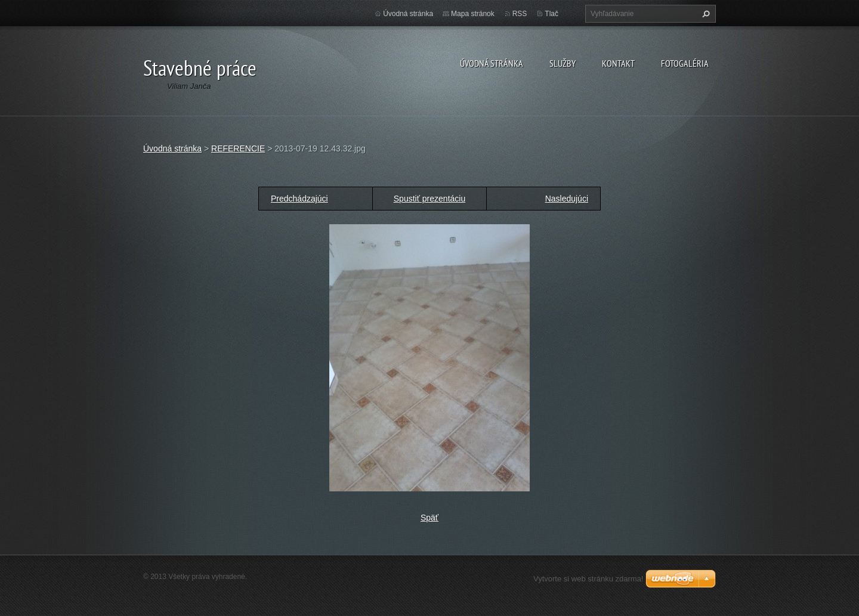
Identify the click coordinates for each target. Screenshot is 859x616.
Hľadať (704, 14)
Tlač (551, 14)
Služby (563, 63)
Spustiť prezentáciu (429, 199)
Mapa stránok (473, 14)
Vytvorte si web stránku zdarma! (588, 579)
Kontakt (618, 63)
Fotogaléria (685, 63)
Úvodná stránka (492, 63)
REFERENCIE (238, 148)
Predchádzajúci (299, 199)
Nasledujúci (567, 199)
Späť (429, 518)
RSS (520, 14)
